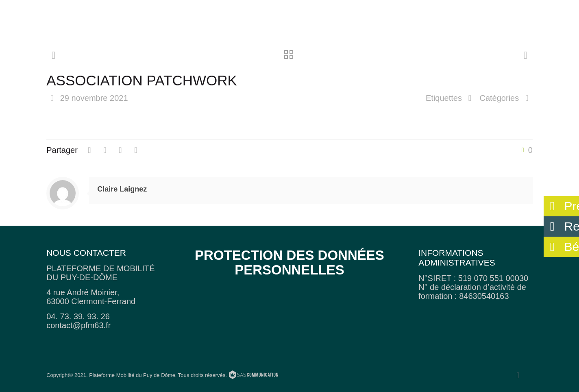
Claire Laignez (122, 189)
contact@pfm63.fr (78, 325)
